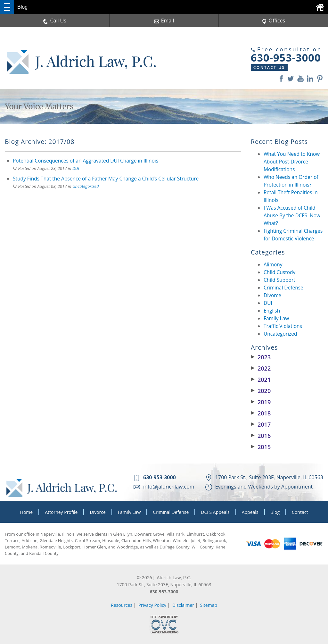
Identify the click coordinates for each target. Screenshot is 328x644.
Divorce (272, 295)
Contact (300, 512)
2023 (261, 357)
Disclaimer (183, 605)
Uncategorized (86, 186)
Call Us (55, 21)
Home (27, 512)
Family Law (276, 318)
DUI (76, 168)
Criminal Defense (283, 288)
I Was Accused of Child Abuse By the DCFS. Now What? (292, 215)
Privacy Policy (152, 605)
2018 (261, 413)
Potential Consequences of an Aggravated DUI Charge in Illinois (86, 161)
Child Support (279, 280)
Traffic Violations (283, 326)
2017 (261, 424)
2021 (261, 380)
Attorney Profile (61, 512)
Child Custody (279, 272)
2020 (261, 391)
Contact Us (256, 67)
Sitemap (209, 605)
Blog (275, 512)
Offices (274, 21)
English (272, 311)
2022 (261, 368)
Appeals (250, 512)
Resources (122, 605)
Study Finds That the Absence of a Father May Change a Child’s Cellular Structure (106, 179)
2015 (261, 447)
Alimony (273, 264)
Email (164, 21)
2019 (261, 402)
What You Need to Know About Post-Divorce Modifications (292, 162)
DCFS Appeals (215, 512)
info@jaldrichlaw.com (169, 487)
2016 (261, 436)
